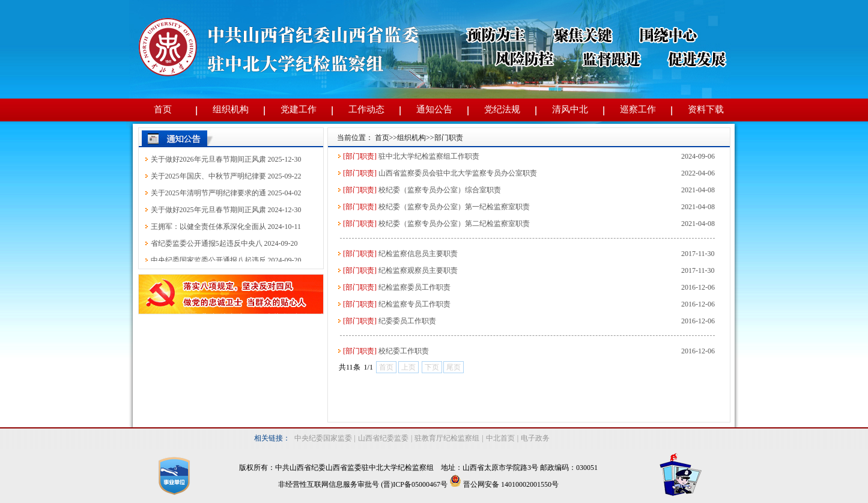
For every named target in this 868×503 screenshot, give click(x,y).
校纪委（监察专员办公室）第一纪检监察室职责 (454, 207)
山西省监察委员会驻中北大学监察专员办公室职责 (458, 173)
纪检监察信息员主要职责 (418, 254)
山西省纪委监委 (383, 438)
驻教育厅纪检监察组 (447, 438)
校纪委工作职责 (404, 351)
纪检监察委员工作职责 (414, 287)
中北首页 (500, 438)
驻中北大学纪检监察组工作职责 (429, 156)
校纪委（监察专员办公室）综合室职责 (440, 190)
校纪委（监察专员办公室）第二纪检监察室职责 (454, 224)
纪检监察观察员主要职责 (418, 270)
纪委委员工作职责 (407, 321)
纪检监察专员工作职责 (414, 304)
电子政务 (535, 438)
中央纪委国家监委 (323, 438)
